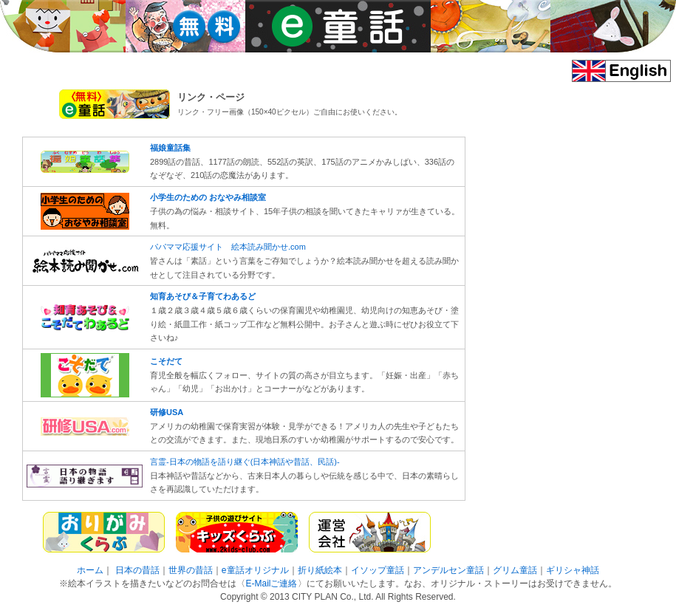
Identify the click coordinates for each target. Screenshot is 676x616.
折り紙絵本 (320, 570)
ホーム (90, 570)
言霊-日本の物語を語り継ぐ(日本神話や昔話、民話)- (245, 462)
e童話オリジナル (255, 570)
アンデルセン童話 (448, 570)
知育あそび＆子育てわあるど (203, 296)
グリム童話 (515, 570)
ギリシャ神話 (573, 570)
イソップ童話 (378, 570)
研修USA (167, 412)
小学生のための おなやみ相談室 (208, 197)
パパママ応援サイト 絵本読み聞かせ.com (228, 247)
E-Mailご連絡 (271, 584)
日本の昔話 (137, 570)
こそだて (166, 361)
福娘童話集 (170, 148)
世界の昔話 (191, 570)
